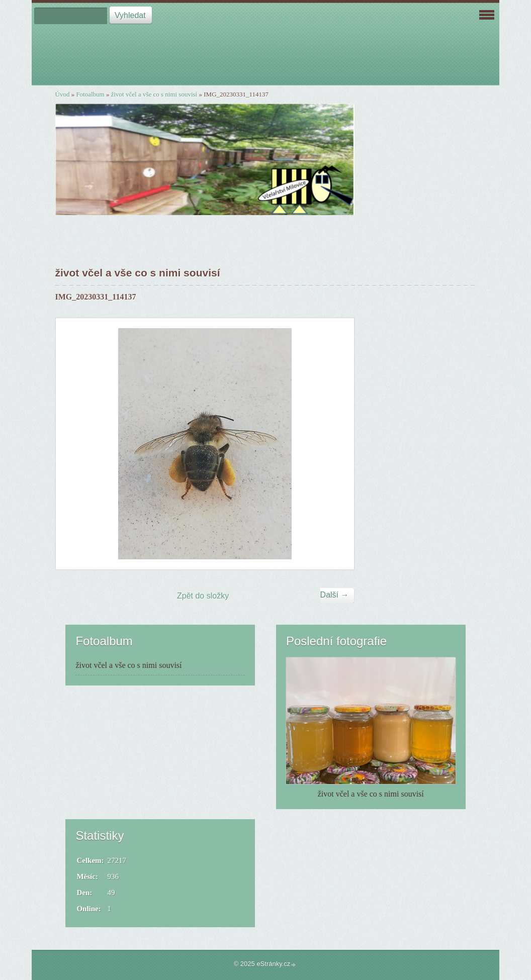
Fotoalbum (90, 94)
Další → (335, 595)
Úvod (63, 94)
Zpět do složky (203, 596)
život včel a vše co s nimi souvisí (154, 94)
